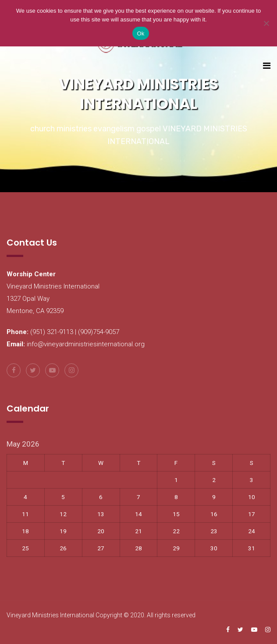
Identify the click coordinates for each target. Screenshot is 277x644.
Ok (140, 33)
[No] (266, 23)
